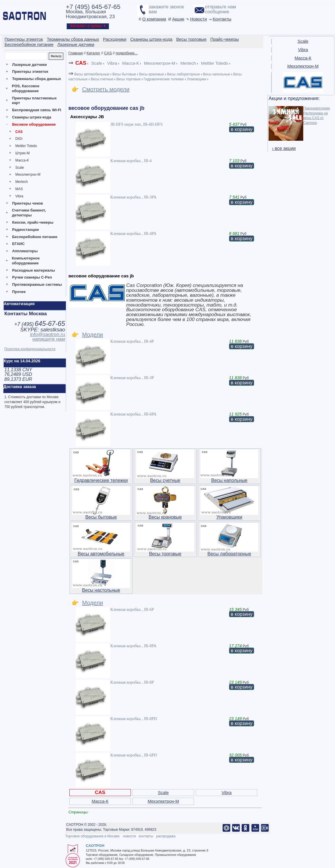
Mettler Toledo (26, 146)
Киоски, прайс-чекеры (33, 222)
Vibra (19, 196)
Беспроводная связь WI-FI (37, 110)
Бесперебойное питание (35, 237)
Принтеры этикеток (30, 72)
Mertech (22, 182)
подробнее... (127, 53)
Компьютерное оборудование (26, 261)
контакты (146, 836)
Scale (20, 168)
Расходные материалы (33, 270)
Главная (76, 53)
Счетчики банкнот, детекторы (29, 213)
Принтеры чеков (27, 203)
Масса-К (22, 160)
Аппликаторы (25, 251)
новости (129, 836)
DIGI (19, 139)
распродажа (166, 836)
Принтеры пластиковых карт (34, 101)
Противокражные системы (37, 284)
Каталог (93, 53)
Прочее (19, 292)
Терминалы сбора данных (37, 79)
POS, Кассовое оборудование (26, 88)
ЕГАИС (18, 244)
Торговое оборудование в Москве (92, 836)
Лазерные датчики (29, 65)
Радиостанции (25, 230)
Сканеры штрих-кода (32, 117)
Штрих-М (23, 153)
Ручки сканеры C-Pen (32, 277)
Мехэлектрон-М (28, 175)
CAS (19, 132)
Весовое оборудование (34, 124)
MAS (19, 189)
